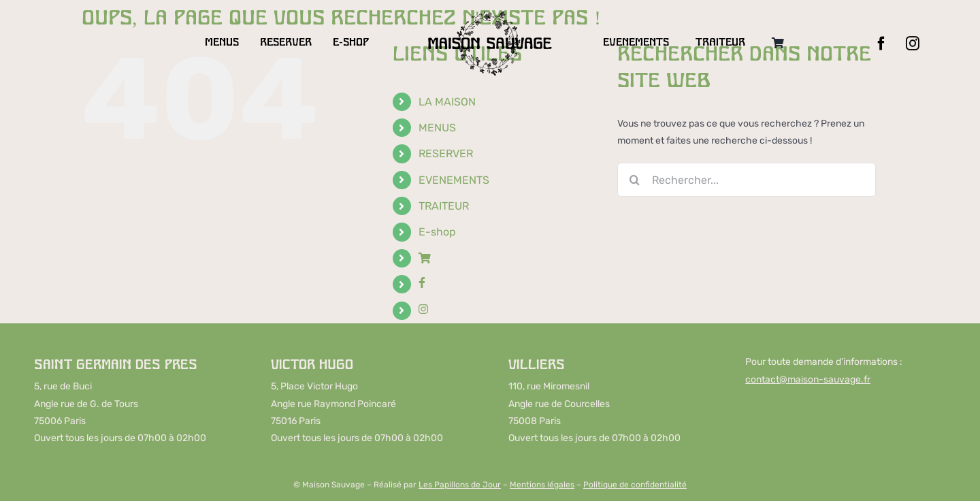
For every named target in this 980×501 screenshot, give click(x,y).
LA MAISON (447, 102)
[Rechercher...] (747, 180)
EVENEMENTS (454, 180)
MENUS (437, 128)
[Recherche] (634, 180)
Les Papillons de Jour (460, 485)
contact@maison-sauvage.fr (808, 379)
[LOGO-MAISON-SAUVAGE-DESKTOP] (490, 15)
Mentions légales (542, 485)
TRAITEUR (444, 206)
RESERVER (446, 153)
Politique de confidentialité (635, 485)
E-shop (437, 232)
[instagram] (913, 44)
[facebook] (881, 44)
